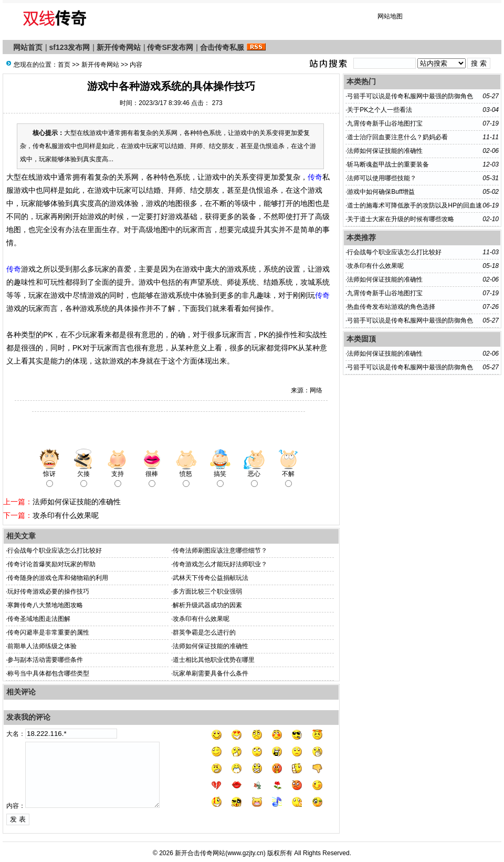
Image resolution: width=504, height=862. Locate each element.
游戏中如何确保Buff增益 (381, 192)
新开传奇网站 (119, 47)
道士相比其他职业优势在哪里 (214, 660)
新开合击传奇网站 (200, 853)
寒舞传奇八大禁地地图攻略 (45, 605)
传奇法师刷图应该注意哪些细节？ (220, 551)
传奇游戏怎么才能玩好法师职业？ (220, 564)
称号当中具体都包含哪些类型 (48, 673)
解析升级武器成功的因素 (207, 605)
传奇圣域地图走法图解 (39, 619)
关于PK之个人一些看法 (380, 110)
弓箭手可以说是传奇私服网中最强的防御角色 (410, 96)
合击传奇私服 (222, 47)
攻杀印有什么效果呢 (66, 515)
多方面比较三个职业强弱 (207, 591)
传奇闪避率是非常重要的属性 (48, 632)
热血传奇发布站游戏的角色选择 (391, 307)
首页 (64, 65)
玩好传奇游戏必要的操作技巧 (48, 591)
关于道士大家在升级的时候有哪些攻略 (401, 219)
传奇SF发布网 (170, 47)
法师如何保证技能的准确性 (77, 502)
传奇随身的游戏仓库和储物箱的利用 (58, 578)
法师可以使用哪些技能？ (382, 178)
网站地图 (390, 16)
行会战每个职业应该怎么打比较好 (55, 551)
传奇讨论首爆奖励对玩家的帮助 (51, 564)
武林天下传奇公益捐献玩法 (211, 578)
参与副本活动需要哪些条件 (45, 660)
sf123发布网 (70, 47)
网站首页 (28, 47)
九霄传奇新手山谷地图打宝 (385, 123)
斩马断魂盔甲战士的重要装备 (388, 164)
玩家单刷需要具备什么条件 (211, 673)
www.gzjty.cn (245, 853)
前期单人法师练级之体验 (42, 646)
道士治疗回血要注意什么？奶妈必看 (397, 137)
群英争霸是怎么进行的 (204, 632)
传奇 (315, 177)
